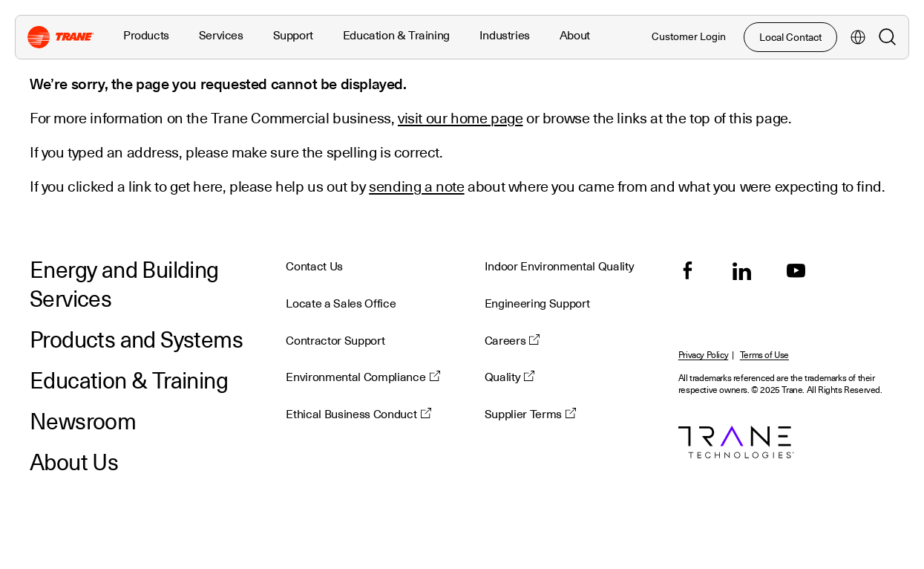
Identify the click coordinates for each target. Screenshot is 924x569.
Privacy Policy (703, 355)
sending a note (416, 186)
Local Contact (790, 37)
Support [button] (293, 36)
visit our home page (460, 118)
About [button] (575, 36)
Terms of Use (764, 355)
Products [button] (146, 36)
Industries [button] (505, 36)
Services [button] (221, 36)
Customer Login (689, 36)
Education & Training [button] (396, 36)
